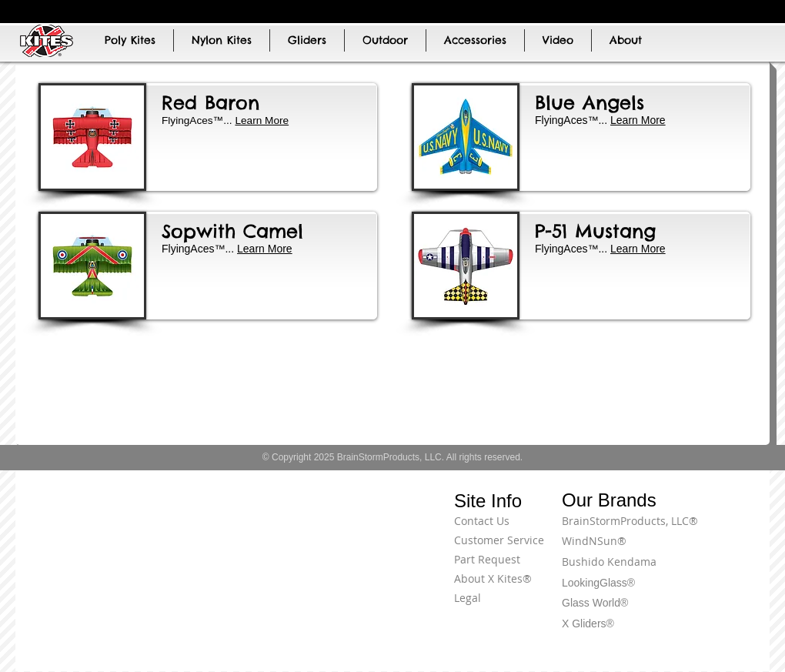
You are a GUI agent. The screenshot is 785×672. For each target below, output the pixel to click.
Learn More (638, 120)
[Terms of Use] (712, 530)
